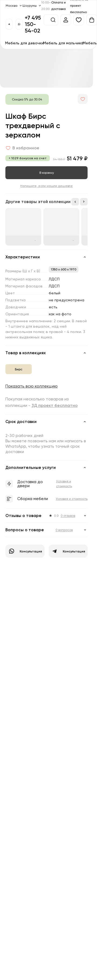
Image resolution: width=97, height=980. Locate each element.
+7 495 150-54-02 (33, 24)
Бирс (19, 369)
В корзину (47, 173)
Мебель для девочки (24, 43)
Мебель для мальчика (63, 43)
